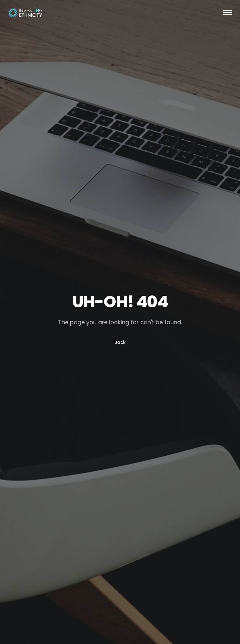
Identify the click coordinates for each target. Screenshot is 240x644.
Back (120, 342)
